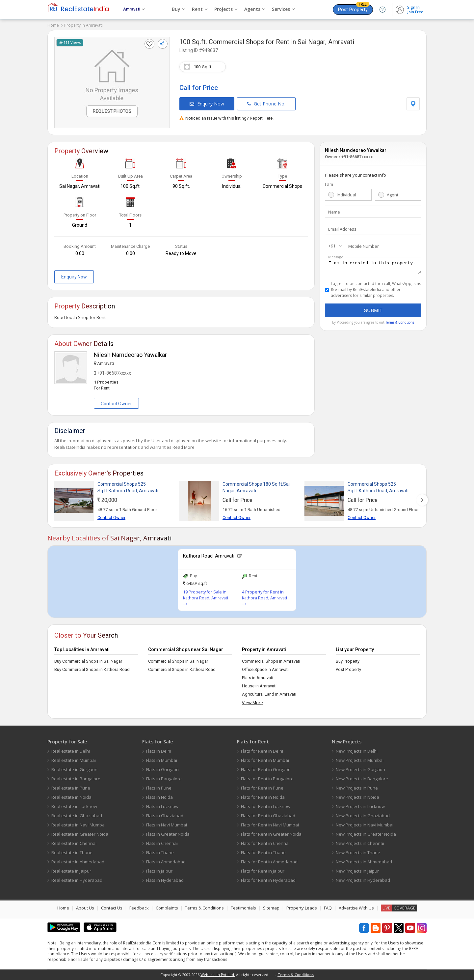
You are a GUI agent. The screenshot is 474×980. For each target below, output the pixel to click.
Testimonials (243, 908)
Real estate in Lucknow (74, 806)
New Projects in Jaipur (357, 871)
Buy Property (348, 661)
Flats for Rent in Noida (263, 797)
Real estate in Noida (71, 797)
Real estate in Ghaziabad (77, 816)
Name (334, 212)
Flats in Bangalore (164, 779)
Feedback (139, 908)
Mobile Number (364, 246)
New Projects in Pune (357, 788)
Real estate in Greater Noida (80, 834)
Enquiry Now (207, 104)
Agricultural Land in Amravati (269, 694)
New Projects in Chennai (360, 843)
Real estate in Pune (71, 788)
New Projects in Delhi (357, 751)
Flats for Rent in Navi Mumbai (270, 825)
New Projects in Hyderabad (363, 880)
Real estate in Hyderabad (77, 880)
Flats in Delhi (159, 751)
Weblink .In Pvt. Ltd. (218, 975)
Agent (393, 195)
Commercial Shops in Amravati (271, 661)
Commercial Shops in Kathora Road (182, 669)
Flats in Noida (159, 797)
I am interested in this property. (373, 267)
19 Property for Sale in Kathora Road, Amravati (206, 598)
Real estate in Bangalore (76, 779)
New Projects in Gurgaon (360, 769)
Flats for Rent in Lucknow (266, 806)
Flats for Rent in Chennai (265, 843)
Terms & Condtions (400, 324)
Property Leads (302, 908)
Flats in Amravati (258, 678)
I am (329, 184)
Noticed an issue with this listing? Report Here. (226, 118)
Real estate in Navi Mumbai (79, 825)
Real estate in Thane (72, 852)
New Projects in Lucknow (360, 806)
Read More (184, 447)
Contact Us (112, 908)
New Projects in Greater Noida (366, 834)
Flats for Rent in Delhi (262, 751)
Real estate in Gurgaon (74, 769)
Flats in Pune (159, 788)
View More (252, 703)
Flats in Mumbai (162, 760)
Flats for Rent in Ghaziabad (268, 816)
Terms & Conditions (204, 908)
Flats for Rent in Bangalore (267, 779)
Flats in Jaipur (159, 871)
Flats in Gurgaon (162, 769)
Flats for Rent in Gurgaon (266, 769)
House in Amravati (259, 686)
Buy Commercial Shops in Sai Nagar (88, 661)
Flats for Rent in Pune (262, 788)
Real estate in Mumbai (74, 760)
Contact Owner (116, 404)
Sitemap (271, 908)
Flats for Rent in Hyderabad (268, 880)
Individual (346, 195)
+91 (332, 246)
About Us (85, 908)
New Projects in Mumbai (360, 760)
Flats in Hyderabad (165, 880)
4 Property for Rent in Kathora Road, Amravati (264, 598)
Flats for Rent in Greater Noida (271, 834)
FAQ (328, 908)
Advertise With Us (356, 908)
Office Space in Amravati (265, 669)
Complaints (167, 908)
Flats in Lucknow (162, 806)
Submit (373, 312)
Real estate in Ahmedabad (78, 862)
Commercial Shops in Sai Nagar (178, 661)
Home (53, 25)
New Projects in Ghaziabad (363, 816)
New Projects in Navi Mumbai (365, 825)
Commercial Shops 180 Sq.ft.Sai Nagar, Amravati (256, 487)
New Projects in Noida (357, 797)
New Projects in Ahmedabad (364, 862)
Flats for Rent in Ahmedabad (269, 862)
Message (336, 257)
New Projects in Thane (358, 852)
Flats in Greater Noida (168, 834)
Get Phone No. (266, 104)
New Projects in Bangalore (362, 779)
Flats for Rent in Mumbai (265, 760)
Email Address (342, 229)
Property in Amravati (83, 25)
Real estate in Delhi (71, 751)
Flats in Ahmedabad (166, 862)
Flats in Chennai (162, 843)
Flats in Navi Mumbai (167, 825)
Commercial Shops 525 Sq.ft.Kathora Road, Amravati (128, 487)
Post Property (354, 8)
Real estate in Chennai (74, 843)
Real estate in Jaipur (71, 871)
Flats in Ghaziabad (165, 816)
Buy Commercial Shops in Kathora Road (92, 669)
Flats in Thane (160, 852)
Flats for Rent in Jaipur (263, 871)
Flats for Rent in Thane (263, 852)
